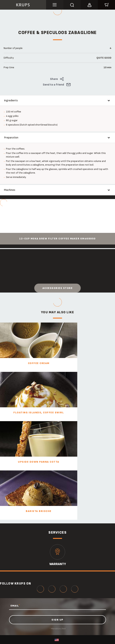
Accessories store (58, 288)
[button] (89, 4)
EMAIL (15, 606)
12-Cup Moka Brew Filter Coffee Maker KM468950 (57, 239)
